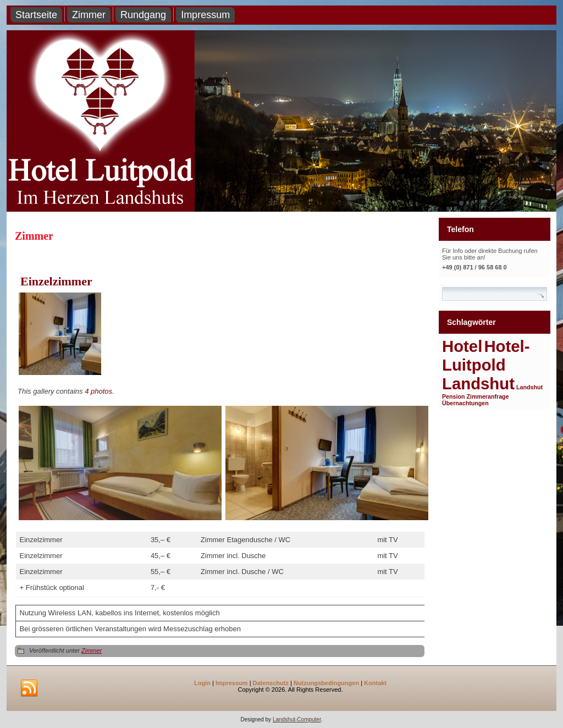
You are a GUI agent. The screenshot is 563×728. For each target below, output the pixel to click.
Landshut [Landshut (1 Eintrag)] (529, 387)
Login (202, 683)
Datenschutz (271, 683)
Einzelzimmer (56, 281)
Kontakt (375, 683)
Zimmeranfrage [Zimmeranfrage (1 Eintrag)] (488, 396)
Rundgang (143, 15)
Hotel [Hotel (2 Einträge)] (462, 346)
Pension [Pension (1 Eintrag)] (453, 396)
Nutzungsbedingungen (326, 683)
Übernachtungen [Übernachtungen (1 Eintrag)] (465, 403)
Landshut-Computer (297, 719)
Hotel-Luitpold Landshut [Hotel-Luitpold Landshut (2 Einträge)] (486, 365)
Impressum (205, 15)
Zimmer (89, 15)
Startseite (36, 15)
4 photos (98, 391)
